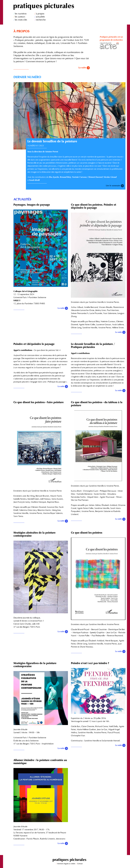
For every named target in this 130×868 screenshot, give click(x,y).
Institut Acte (113, 46)
